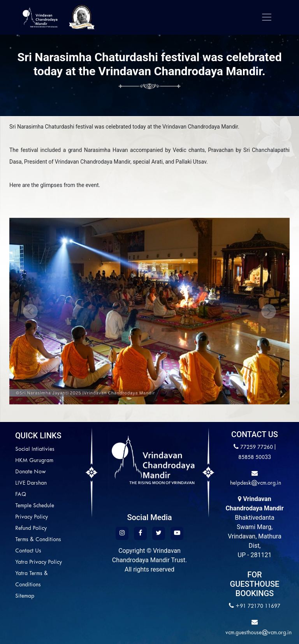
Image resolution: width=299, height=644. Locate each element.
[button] (30, 311)
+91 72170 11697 (258, 606)
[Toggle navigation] (267, 17)
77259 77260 (257, 447)
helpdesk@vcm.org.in (255, 483)
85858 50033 (255, 458)
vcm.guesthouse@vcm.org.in (259, 633)
